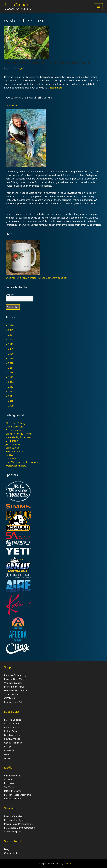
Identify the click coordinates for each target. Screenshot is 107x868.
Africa (7, 758)
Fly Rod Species (13, 720)
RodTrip (10, 455)
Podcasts (9, 783)
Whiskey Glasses (13, 683)
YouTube (9, 787)
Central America (13, 743)
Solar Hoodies (12, 694)
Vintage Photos (13, 776)
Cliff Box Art (11, 698)
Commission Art (13, 702)
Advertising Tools (14, 832)
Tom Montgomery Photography (23, 462)
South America (12, 739)
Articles (8, 779)
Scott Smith (12, 459)
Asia (6, 754)
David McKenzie (14, 427)
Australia (9, 750)
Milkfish (68, 864)
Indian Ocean (12, 731)
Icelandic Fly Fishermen (19, 437)
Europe (8, 746)
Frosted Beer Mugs (15, 679)
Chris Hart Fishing (15, 423)
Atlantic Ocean (12, 723)
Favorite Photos (13, 798)
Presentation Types (15, 820)
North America (12, 735)
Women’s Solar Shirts (16, 691)
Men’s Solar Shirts (14, 687)
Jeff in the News (13, 791)
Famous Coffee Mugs (16, 675)
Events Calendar (13, 816)
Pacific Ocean (12, 727)
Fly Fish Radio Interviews (18, 795)
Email (10, 295)
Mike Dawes (12, 448)
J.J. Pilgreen (12, 441)
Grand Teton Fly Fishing (19, 434)
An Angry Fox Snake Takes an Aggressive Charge (48, 63)
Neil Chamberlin (15, 451)
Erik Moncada (13, 430)
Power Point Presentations (19, 824)
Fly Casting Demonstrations (19, 828)
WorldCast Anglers (16, 466)
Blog (7, 849)
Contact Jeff (12, 106)
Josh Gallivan (13, 444)
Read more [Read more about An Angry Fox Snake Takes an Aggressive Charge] (56, 88)
